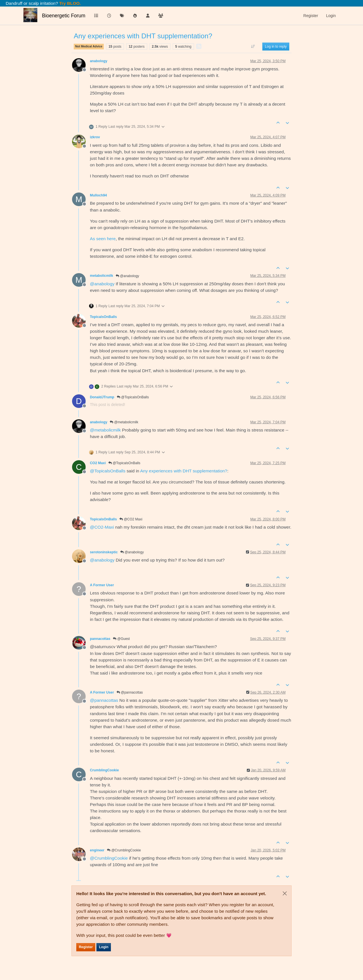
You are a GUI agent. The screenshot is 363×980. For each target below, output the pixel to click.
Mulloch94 (98, 195)
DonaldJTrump (102, 397)
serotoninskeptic (104, 552)
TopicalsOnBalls (103, 317)
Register (86, 947)
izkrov (95, 137)
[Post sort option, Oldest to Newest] (253, 47)
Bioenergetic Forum (64, 16)
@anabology (127, 276)
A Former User (102, 585)
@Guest (121, 639)
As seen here (103, 239)
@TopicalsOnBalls (133, 397)
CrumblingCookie (104, 770)
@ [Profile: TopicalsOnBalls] (108, 471)
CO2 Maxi (98, 463)
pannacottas (100, 639)
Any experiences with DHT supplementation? (184, 471)
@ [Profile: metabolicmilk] (105, 430)
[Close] (285, 893)
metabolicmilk (102, 276)
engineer (97, 850)
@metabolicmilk (124, 422)
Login (104, 947)
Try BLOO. (69, 3)
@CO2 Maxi (131, 519)
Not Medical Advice (89, 46)
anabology (99, 61)
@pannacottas (130, 692)
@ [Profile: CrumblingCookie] (109, 858)
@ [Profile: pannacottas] (104, 700)
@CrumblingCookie (124, 850)
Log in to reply (276, 47)
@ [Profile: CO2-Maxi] (102, 527)
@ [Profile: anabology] (102, 284)
